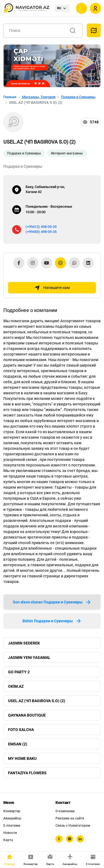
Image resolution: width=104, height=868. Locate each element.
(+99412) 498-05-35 (41, 227)
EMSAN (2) (18, 744)
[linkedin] (80, 839)
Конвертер (12, 811)
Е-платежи (12, 826)
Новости (10, 833)
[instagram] (70, 839)
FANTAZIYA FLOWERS (27, 773)
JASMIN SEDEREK (24, 643)
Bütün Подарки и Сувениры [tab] (52, 621)
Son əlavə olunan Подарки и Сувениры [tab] (52, 602)
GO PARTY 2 (19, 672)
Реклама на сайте (70, 818)
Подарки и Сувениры (78, 97)
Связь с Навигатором (73, 826)
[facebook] (59, 839)
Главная (10, 97)
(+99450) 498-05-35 (41, 232)
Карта (8, 840)
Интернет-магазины (67, 153)
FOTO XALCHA (21, 730)
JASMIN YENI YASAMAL (29, 658)
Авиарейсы (12, 818)
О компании (65, 811)
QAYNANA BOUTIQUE (27, 715)
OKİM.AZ (16, 686)
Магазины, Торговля (39, 97)
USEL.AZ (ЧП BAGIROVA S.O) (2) (37, 701)
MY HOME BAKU (22, 758)
